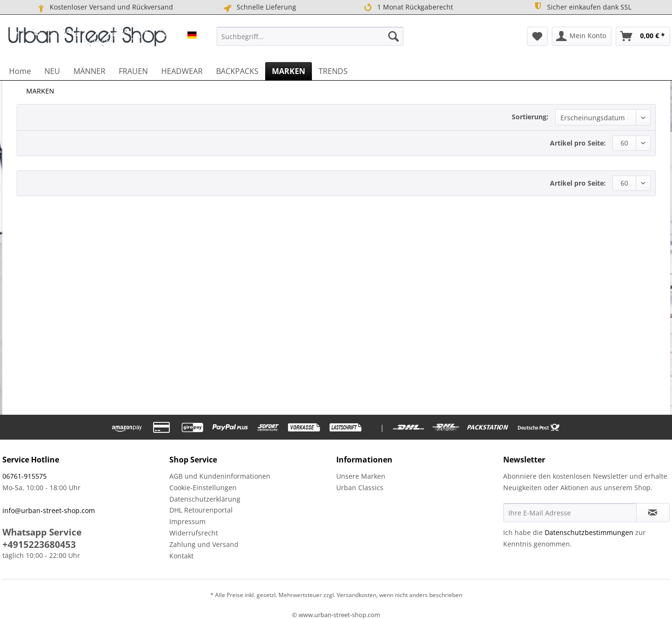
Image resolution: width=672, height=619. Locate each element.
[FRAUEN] (133, 71)
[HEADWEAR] (182, 71)
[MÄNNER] (89, 71)
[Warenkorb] (643, 36)
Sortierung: (530, 117)
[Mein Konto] (582, 36)
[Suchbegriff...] (310, 36)
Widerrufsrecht (194, 533)
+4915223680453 (39, 545)
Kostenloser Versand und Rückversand (105, 7)
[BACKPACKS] (237, 71)
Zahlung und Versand (204, 544)
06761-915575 (25, 476)
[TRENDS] (333, 71)
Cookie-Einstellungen (203, 488)
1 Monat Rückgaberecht (408, 7)
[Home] (20, 71)
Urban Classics (360, 488)
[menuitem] (310, 36)
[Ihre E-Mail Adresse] (570, 513)
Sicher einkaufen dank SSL (583, 7)
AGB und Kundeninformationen (220, 476)
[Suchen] (393, 36)
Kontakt (181, 556)
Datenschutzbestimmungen (589, 532)
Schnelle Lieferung (259, 7)
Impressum (187, 521)
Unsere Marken (361, 476)
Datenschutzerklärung (205, 499)
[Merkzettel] (537, 36)
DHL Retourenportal (201, 510)
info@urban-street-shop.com (49, 510)
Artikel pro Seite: (578, 143)
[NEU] (52, 71)
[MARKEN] (289, 71)
